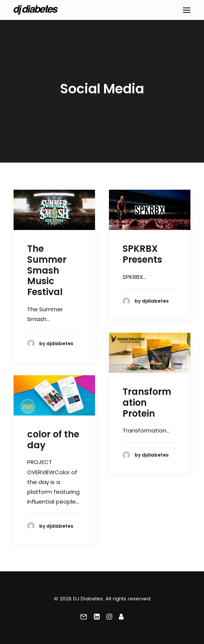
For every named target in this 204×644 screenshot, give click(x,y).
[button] (187, 10)
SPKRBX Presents (142, 254)
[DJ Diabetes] (36, 10)
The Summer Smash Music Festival (47, 270)
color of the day (53, 440)
